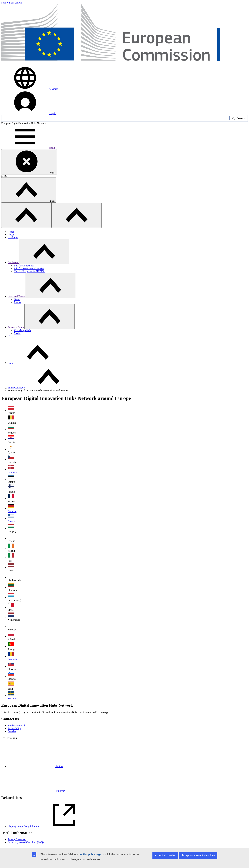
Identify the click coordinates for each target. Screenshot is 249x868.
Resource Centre (16, 327)
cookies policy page (90, 854)
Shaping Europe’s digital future (48, 826)
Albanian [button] (30, 89)
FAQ (10, 336)
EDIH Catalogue (16, 388)
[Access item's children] (44, 252)
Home (11, 232)
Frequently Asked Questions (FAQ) (26, 842)
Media (17, 333)
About (11, 235)
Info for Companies (24, 266)
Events (17, 302)
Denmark (12, 472)
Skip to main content (12, 3)
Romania (12, 659)
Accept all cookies (165, 855)
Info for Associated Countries (29, 268)
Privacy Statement (17, 839)
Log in (29, 113)
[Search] (115, 118)
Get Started (13, 262)
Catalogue (13, 237)
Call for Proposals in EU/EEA (29, 271)
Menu (28, 148)
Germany (12, 511)
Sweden (12, 699)
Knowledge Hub (22, 330)
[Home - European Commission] (124, 64)
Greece (11, 521)
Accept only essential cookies (198, 855)
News (17, 299)
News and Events (16, 296)
